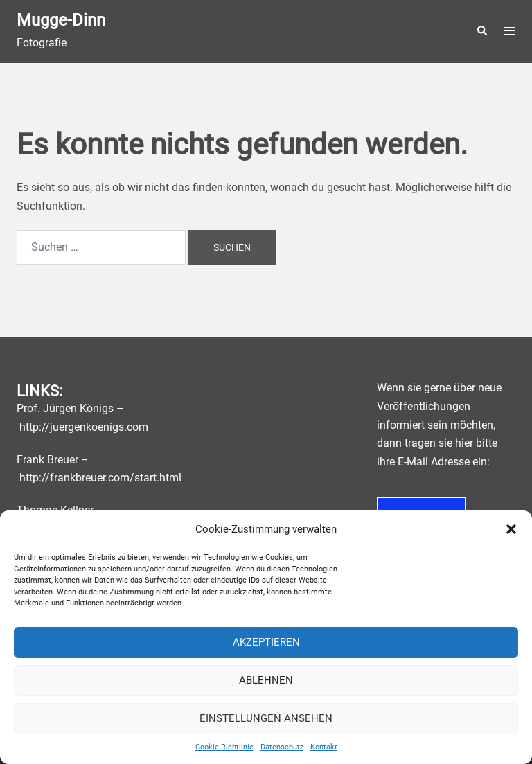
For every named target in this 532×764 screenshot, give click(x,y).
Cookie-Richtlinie (224, 747)
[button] (511, 529)
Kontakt (324, 747)
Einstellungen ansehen (266, 718)
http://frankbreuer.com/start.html (100, 478)
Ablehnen (266, 680)
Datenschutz (282, 747)
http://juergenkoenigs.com (84, 427)
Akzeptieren (266, 642)
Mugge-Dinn (61, 20)
